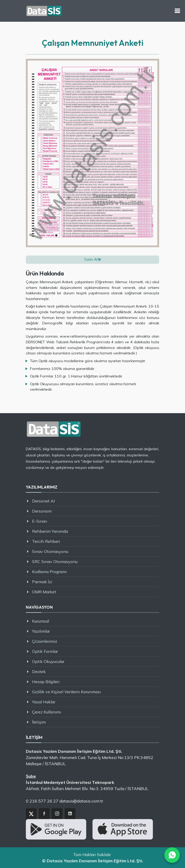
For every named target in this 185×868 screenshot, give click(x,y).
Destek (39, 672)
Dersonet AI (43, 501)
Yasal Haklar (44, 702)
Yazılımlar (41, 631)
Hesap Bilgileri (46, 682)
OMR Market (44, 592)
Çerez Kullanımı (47, 712)
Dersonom (42, 511)
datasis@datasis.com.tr (81, 801)
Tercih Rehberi (46, 541)
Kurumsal (41, 621)
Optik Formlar (45, 651)
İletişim (39, 722)
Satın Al (91, 259)
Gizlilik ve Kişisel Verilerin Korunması (66, 692)
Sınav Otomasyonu (50, 551)
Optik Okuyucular (48, 661)
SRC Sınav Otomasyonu (55, 561)
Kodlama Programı (49, 572)
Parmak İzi (42, 582)
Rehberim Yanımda (50, 531)
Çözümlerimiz (45, 641)
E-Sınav (40, 521)
